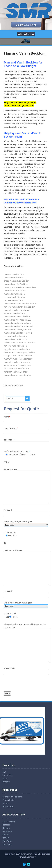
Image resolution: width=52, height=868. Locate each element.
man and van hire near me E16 (17, 320)
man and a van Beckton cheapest (19, 326)
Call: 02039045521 (26, 25)
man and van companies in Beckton (20, 304)
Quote (5, 803)
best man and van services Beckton (20, 342)
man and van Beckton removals (18, 333)
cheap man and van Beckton (17, 281)
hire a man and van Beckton (16, 368)
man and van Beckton (14, 278)
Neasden (6, 825)
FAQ (4, 772)
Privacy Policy (9, 800)
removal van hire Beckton (15, 336)
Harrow (6, 838)
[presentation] (24, 683)
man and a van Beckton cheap (17, 323)
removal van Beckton (13, 300)
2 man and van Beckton (14, 313)
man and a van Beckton (14, 294)
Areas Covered (9, 821)
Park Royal (7, 841)
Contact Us (7, 775)
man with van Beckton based (17, 310)
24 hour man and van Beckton (17, 365)
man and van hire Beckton (16, 284)
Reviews (6, 782)
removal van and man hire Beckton (19, 307)
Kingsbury (7, 844)
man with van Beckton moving (17, 362)
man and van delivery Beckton (17, 329)
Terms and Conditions (12, 797)
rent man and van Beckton (16, 372)
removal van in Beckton (14, 297)
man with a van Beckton (15, 291)
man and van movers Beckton (17, 316)
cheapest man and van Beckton (18, 355)
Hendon (6, 828)
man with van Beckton (14, 274)
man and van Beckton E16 (15, 339)
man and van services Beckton (17, 375)
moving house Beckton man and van (20, 287)
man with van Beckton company (18, 359)
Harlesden (7, 831)
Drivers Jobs (8, 806)
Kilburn (6, 834)
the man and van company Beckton (20, 352)
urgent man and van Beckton (17, 349)
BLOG (5, 778)
